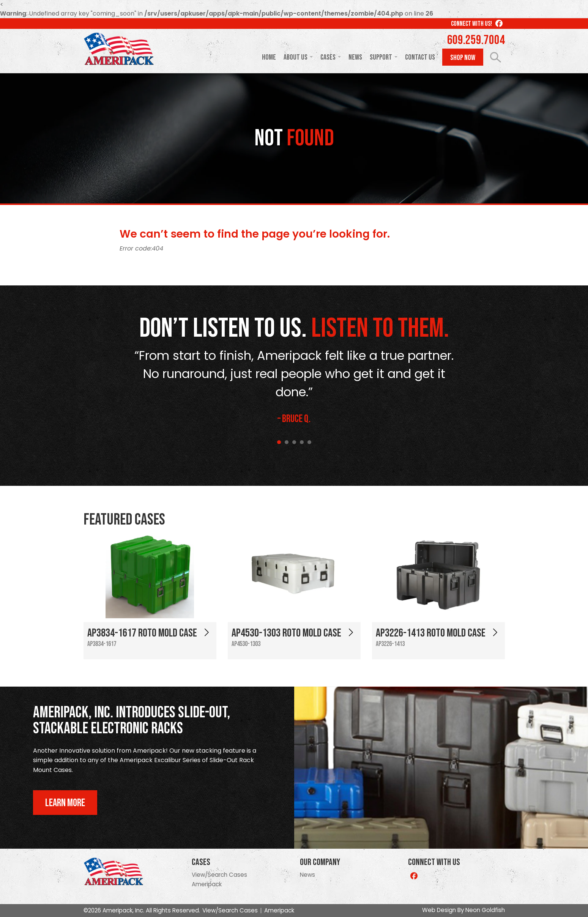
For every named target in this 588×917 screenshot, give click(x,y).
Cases (328, 57)
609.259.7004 (476, 40)
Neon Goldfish (485, 910)
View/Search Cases (219, 875)
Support (381, 57)
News (355, 57)
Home (269, 57)
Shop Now (463, 58)
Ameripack (207, 884)
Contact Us (420, 57)
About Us (296, 57)
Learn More (65, 803)
